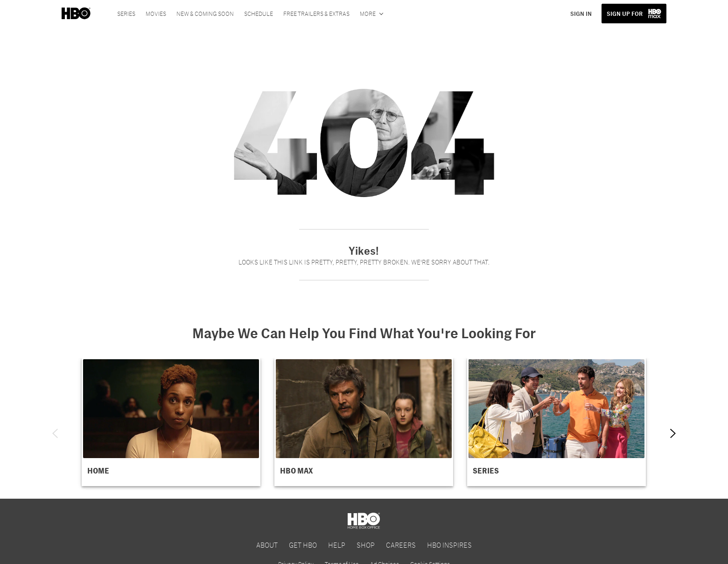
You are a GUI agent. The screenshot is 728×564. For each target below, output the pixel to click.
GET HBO (303, 545)
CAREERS (401, 545)
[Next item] (673, 433)
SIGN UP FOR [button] (625, 14)
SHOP (366, 545)
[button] (171, 422)
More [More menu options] (368, 14)
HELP (337, 545)
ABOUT (267, 545)
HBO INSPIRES (449, 545)
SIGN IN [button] (581, 14)
